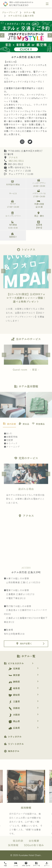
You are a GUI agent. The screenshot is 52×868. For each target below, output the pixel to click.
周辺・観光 (39, 214)
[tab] (9, 433)
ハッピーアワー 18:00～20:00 (39, 183)
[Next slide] (50, 35)
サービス (13, 194)
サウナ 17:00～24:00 (12, 204)
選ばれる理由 (26, 498)
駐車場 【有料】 (39, 225)
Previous (3, 280)
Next (49, 280)
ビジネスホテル (20, 664)
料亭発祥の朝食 (12, 183)
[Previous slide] (2, 35)
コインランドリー (12, 214)
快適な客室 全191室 (39, 204)
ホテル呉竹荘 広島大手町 (21, 16)
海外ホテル (12, 751)
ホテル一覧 (30, 13)
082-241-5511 (16, 161)
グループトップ (10, 13)
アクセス (13, 158)
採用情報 (26, 817)
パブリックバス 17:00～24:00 (39, 193)
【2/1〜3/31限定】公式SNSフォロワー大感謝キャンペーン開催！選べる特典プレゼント (26, 307)
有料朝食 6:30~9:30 (12, 225)
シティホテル (13, 737)
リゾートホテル (14, 744)
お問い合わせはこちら (17, 168)
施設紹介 (12, 235)
